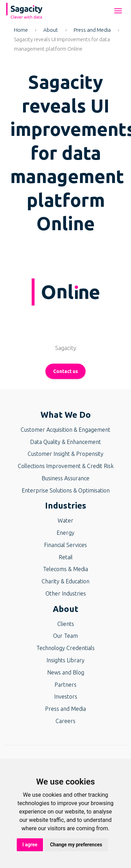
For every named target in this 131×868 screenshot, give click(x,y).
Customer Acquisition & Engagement (65, 430)
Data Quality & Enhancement (65, 442)
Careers (65, 721)
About (51, 30)
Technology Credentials (65, 648)
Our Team (65, 636)
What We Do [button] (66, 415)
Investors (66, 696)
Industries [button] (66, 506)
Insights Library (65, 660)
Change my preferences (76, 845)
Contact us (65, 371)
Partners (65, 685)
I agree (30, 845)
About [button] (65, 609)
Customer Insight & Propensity (65, 454)
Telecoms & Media (65, 569)
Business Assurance (65, 478)
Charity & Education (65, 581)
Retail (66, 557)
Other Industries (66, 593)
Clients (66, 624)
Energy (65, 533)
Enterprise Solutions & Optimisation (66, 490)
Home (21, 30)
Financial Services (65, 545)
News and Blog (66, 672)
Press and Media (92, 30)
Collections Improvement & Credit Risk (66, 466)
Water (65, 520)
